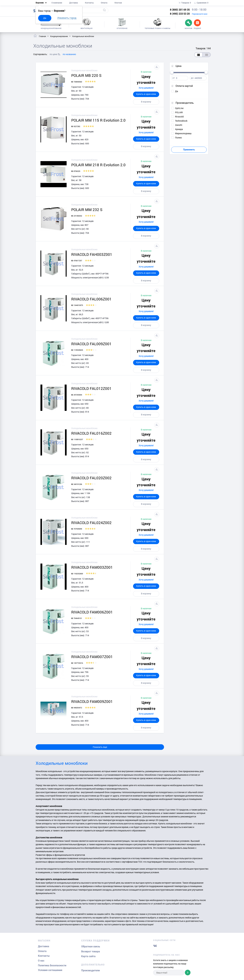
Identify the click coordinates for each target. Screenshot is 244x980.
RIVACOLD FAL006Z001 (91, 299)
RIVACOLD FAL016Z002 (91, 433)
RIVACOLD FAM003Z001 (92, 567)
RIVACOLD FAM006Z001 (92, 612)
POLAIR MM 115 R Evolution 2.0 (98, 120)
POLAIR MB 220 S (86, 75)
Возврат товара (91, 951)
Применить (189, 150)
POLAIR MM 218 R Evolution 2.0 (98, 165)
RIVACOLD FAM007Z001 (92, 657)
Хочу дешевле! (146, 88)
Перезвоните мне (200, 14)
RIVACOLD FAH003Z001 (92, 254)
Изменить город (67, 18)
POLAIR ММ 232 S (87, 210)
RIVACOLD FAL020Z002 (91, 478)
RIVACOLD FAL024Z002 (91, 523)
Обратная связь (91, 946)
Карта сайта (88, 956)
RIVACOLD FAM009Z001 (92, 701)
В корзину (146, 102)
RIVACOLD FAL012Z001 (91, 388)
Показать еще (100, 747)
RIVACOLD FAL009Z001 (91, 344)
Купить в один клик (146, 94)
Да (45, 18)
